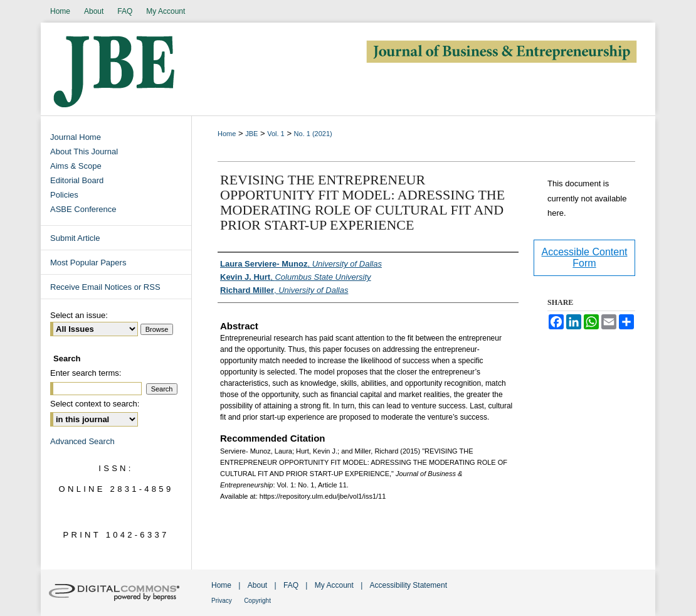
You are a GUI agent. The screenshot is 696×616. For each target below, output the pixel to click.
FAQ (291, 585)
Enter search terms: (86, 373)
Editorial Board (77, 180)
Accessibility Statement (409, 585)
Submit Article (75, 238)
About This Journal (84, 151)
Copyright (257, 601)
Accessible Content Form (585, 258)
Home (227, 134)
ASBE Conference (83, 209)
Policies (64, 195)
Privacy (222, 601)
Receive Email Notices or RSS (105, 287)
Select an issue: (79, 315)
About (257, 585)
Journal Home (76, 137)
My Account (334, 585)
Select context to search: (95, 404)
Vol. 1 (276, 134)
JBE (251, 134)
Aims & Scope (76, 166)
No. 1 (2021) (313, 134)
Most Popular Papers (88, 263)
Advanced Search (82, 441)
